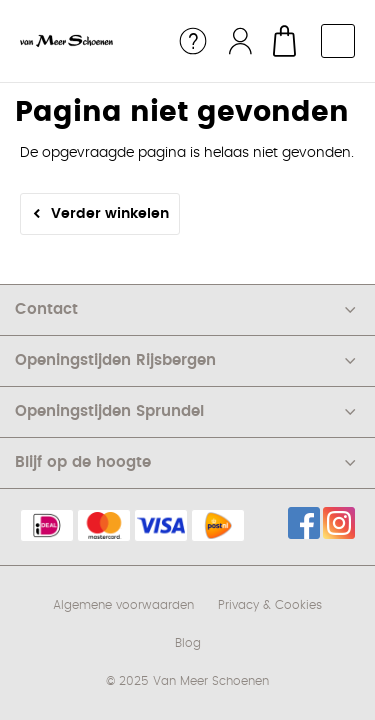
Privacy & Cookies (270, 605)
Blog (188, 643)
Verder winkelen (110, 214)
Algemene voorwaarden (123, 605)
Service (193, 41)
